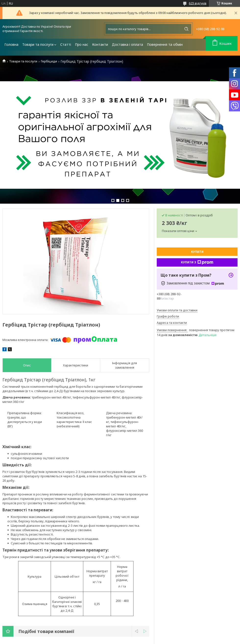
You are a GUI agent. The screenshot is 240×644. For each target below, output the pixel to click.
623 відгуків (198, 3)
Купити (197, 252)
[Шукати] (186, 29)
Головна (11, 44)
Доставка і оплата (127, 44)
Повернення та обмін (165, 44)
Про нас (82, 44)
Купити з (197, 262)
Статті (66, 44)
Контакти (100, 44)
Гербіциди (49, 61)
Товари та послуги (38, 44)
